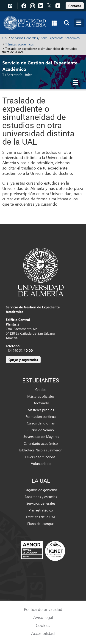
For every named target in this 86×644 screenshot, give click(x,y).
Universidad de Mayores (41, 437)
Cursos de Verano (41, 430)
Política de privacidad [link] (43, 609)
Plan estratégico (41, 510)
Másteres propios (41, 410)
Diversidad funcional (41, 457)
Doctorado (41, 403)
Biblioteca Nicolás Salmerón (41, 450)
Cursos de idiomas (41, 423)
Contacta (75, 6)
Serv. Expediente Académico (60, 38)
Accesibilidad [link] (43, 633)
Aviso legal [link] (43, 617)
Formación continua (41, 416)
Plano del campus (41, 524)
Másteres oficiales (41, 396)
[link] (75, 5)
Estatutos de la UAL (41, 517)
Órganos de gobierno (41, 490)
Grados (41, 390)
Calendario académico (41, 443)
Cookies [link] (43, 625)
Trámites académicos (19, 44)
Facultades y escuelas (41, 497)
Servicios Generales (25, 38)
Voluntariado (41, 464)
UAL (5, 38)
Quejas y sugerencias (23, 360)
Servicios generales (41, 503)
